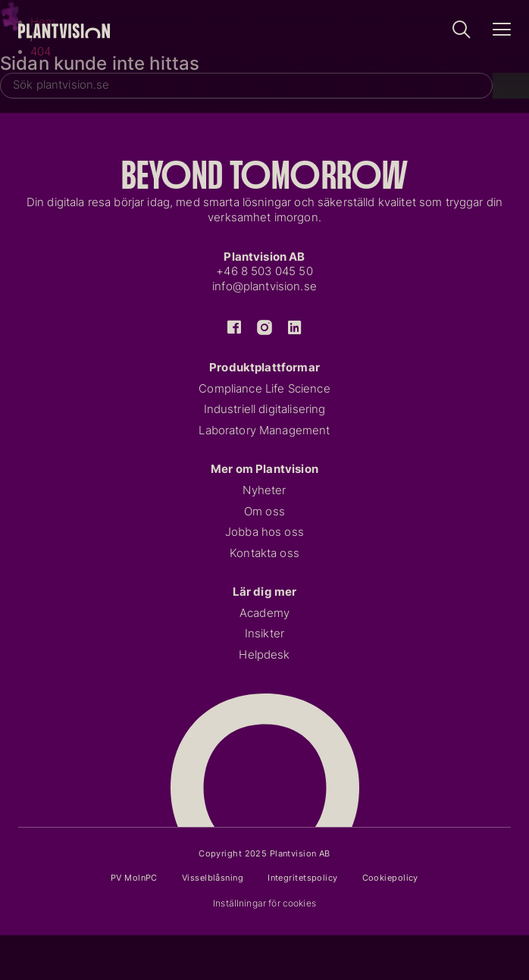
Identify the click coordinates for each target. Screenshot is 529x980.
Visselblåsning (213, 878)
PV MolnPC (134, 878)
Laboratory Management (264, 431)
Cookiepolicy (390, 878)
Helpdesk (264, 655)
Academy (264, 613)
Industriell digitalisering (265, 409)
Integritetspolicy (302, 878)
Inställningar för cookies (264, 903)
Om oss (264, 512)
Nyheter (264, 490)
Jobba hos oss (264, 532)
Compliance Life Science (264, 389)
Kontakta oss (264, 553)
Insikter (264, 634)
